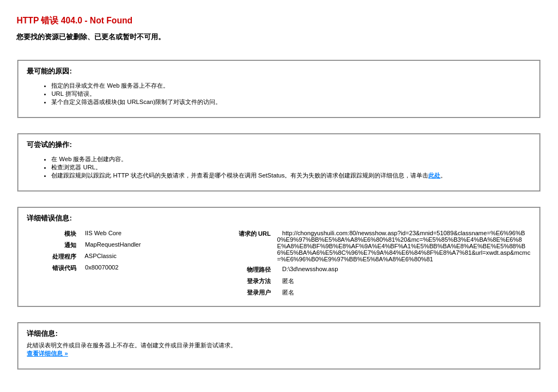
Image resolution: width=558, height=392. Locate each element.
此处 (434, 175)
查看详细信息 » (47, 353)
